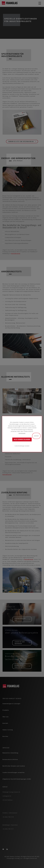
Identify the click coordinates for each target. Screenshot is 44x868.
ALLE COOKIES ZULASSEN (22, 439)
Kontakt (36, 436)
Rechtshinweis (22, 433)
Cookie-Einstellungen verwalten (22, 446)
